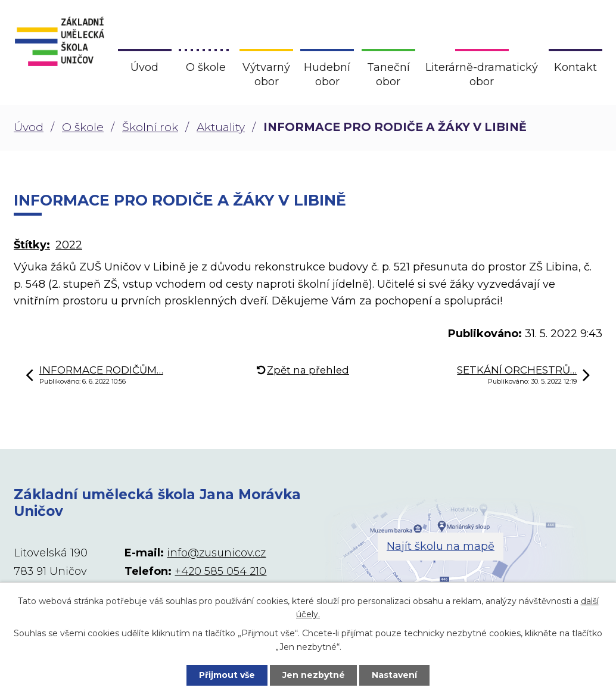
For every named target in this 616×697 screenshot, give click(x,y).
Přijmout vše (227, 675)
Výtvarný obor (266, 74)
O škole (83, 127)
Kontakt (575, 67)
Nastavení (395, 675)
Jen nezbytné (314, 675)
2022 (69, 245)
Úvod (29, 127)
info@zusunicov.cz (216, 553)
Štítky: (32, 245)
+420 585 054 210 (220, 571)
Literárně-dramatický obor (482, 74)
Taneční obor (388, 74)
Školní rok (150, 127)
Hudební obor (327, 74)
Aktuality (221, 127)
